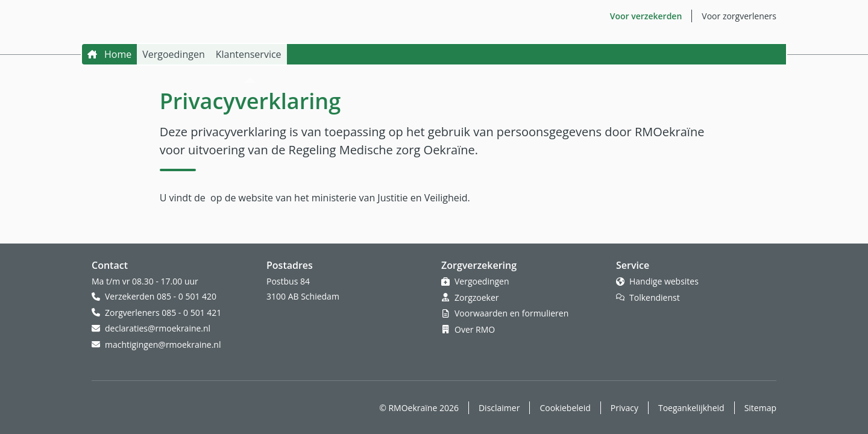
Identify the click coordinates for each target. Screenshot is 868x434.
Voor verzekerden (646, 16)
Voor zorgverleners (739, 16)
